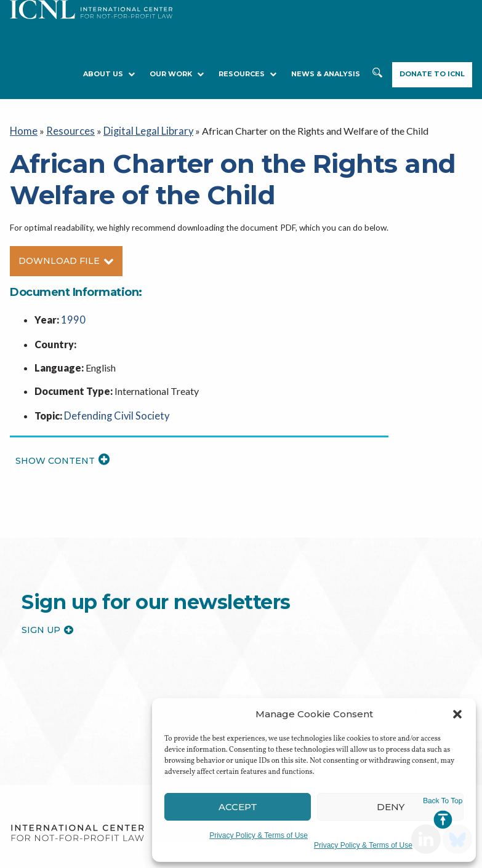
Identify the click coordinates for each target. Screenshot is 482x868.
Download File (66, 260)
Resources (67, 130)
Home (23, 130)
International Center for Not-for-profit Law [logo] (77, 830)
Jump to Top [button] (443, 813)
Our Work (177, 74)
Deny (391, 807)
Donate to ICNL (432, 74)
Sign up (47, 627)
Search (377, 75)
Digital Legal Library (140, 130)
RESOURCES (247, 74)
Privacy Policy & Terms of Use (259, 835)
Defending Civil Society (113, 412)
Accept (238, 807)
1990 (72, 318)
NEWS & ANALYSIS (326, 74)
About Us (109, 74)
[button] (457, 714)
